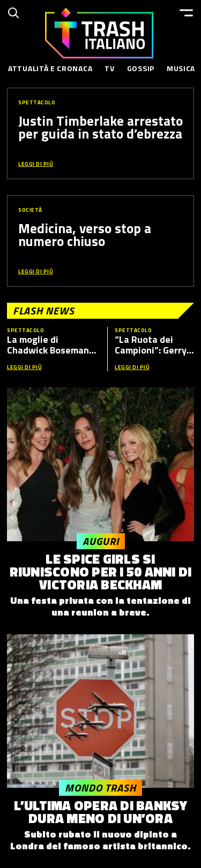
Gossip (141, 68)
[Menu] (186, 13)
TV (109, 68)
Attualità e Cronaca (50, 68)
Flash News (44, 310)
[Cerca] (13, 13)
